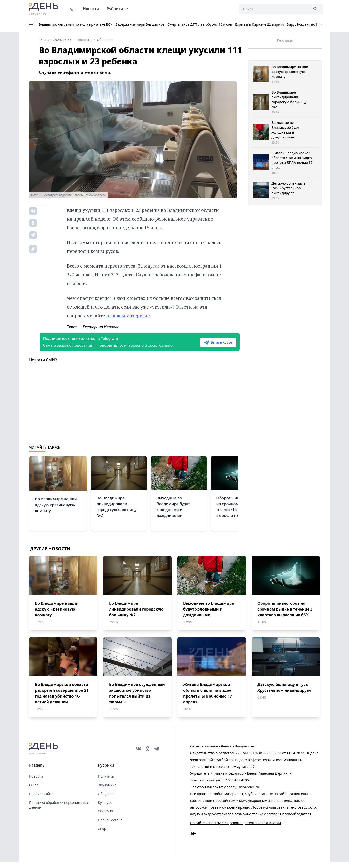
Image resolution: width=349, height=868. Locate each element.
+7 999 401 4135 (236, 786)
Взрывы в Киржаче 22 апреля (259, 24)
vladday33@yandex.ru (242, 793)
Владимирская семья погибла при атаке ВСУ (76, 24)
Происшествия (110, 826)
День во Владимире (44, 9)
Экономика (107, 791)
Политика (106, 782)
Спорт (103, 834)
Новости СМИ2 (43, 366)
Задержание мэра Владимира (140, 24)
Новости (91, 9)
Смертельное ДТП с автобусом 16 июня (200, 24)
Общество (106, 800)
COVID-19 (106, 817)
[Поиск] (274, 9)
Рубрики (118, 9)
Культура (105, 808)
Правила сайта (41, 800)
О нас (34, 791)
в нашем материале (128, 316)
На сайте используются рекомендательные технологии (236, 829)
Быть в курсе (208, 345)
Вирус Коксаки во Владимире (311, 24)
